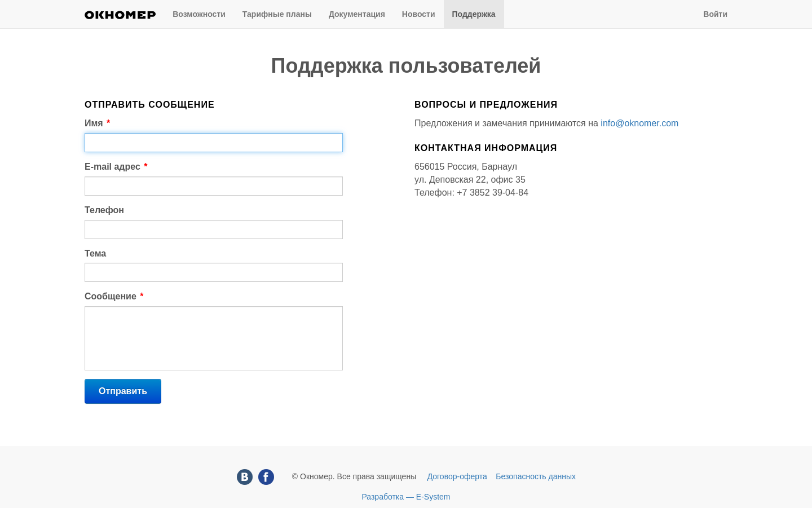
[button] (123, 391)
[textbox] (214, 143)
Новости (419, 14)
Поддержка (474, 14)
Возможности (199, 14)
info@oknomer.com (639, 123)
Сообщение (114, 296)
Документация (357, 14)
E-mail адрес (116, 167)
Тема (95, 253)
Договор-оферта (457, 476)
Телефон (104, 210)
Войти (715, 14)
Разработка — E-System (406, 497)
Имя (97, 123)
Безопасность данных (536, 476)
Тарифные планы (277, 14)
